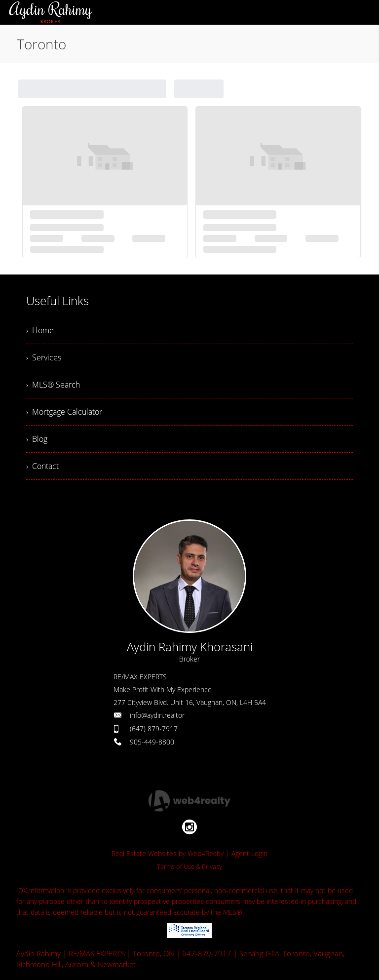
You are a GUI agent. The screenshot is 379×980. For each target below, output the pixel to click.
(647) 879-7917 (154, 728)
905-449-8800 (152, 742)
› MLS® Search (53, 385)
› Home (40, 330)
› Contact (42, 466)
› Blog (37, 439)
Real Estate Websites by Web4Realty (168, 853)
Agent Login (249, 853)
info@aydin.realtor (157, 715)
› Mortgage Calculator (64, 412)
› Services (44, 357)
